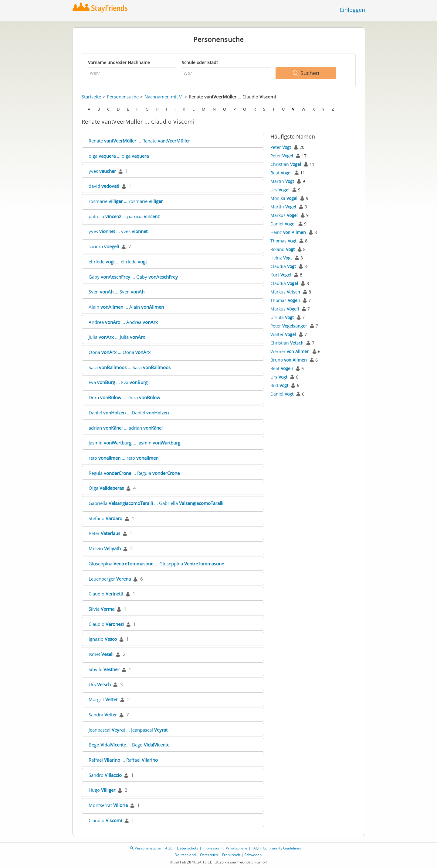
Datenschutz (188, 848)
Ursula (282, 317)
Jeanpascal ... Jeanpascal (128, 730)
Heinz (288, 232)
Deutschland (185, 855)
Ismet (101, 654)
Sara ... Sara (130, 367)
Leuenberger (110, 579)
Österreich (209, 855)
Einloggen (352, 10)
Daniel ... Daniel (129, 413)
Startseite (91, 97)
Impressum (212, 848)
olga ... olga (119, 156)
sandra (104, 246)
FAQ (255, 848)
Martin (282, 181)
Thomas (283, 241)
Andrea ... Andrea (123, 322)
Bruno (289, 360)
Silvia (102, 609)
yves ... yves (118, 231)
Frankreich (231, 855)
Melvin (105, 548)
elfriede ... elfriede (118, 262)
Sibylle (104, 669)
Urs (100, 684)
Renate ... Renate (139, 141)
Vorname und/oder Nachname (119, 62)
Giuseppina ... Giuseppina (156, 564)
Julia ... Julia (117, 337)
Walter (283, 334)
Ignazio (103, 639)
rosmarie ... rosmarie (126, 201)
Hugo (102, 790)
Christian (286, 164)
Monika (284, 198)
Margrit (103, 699)
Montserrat (108, 805)
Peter (104, 533)
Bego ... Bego (129, 745)
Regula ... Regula (134, 473)
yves (102, 171)
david (104, 186)
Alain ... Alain (126, 307)
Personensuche (123, 97)
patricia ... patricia (124, 216)
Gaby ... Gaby (133, 277)
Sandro (105, 775)
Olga (106, 488)
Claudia (283, 266)
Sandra (103, 715)
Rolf (279, 385)
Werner (290, 351)
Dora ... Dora (124, 397)
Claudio (106, 594)
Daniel (283, 224)
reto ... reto (124, 458)
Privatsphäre (237, 848)
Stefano (105, 518)
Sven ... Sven (117, 292)
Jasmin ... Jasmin (134, 443)
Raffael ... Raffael (123, 760)
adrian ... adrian (126, 428)
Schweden (253, 855)
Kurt (281, 275)
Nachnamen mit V (163, 97)
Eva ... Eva (118, 382)
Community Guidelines (282, 848)
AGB (169, 848)
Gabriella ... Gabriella (156, 503)
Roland (283, 249)
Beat (281, 173)
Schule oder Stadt (200, 62)
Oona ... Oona (120, 352)
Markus (284, 215)
